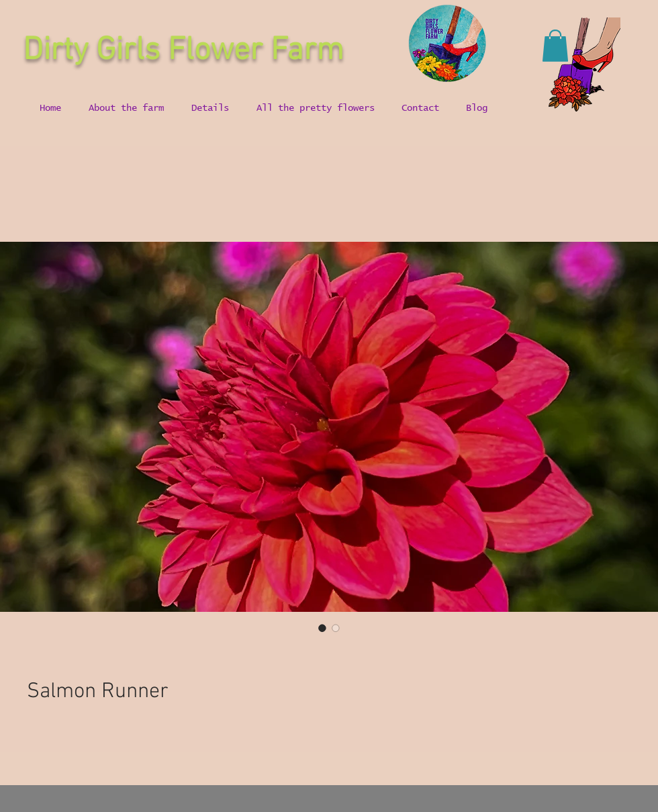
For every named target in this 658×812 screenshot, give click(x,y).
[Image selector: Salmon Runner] (322, 628)
